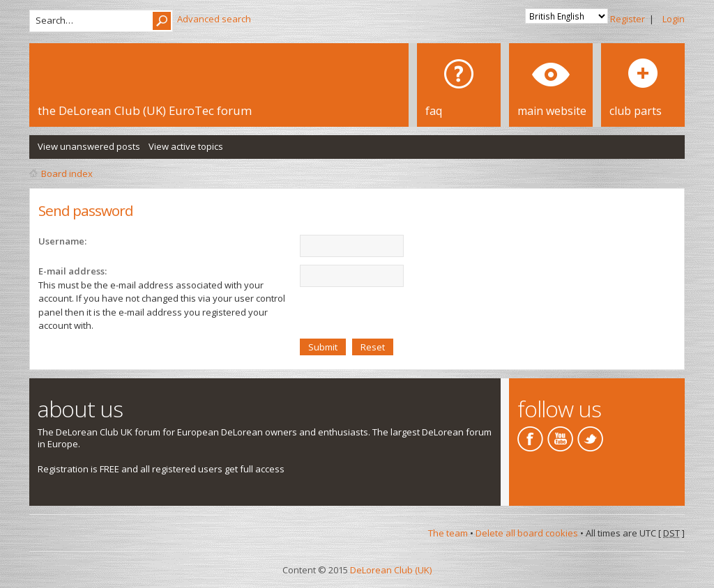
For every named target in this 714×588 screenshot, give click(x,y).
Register (628, 19)
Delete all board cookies (527, 533)
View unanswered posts (89, 146)
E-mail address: (73, 271)
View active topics (186, 146)
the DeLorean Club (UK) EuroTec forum (145, 110)
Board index (67, 173)
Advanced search (214, 19)
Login (674, 19)
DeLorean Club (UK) (391, 570)
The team (448, 533)
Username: (62, 241)
